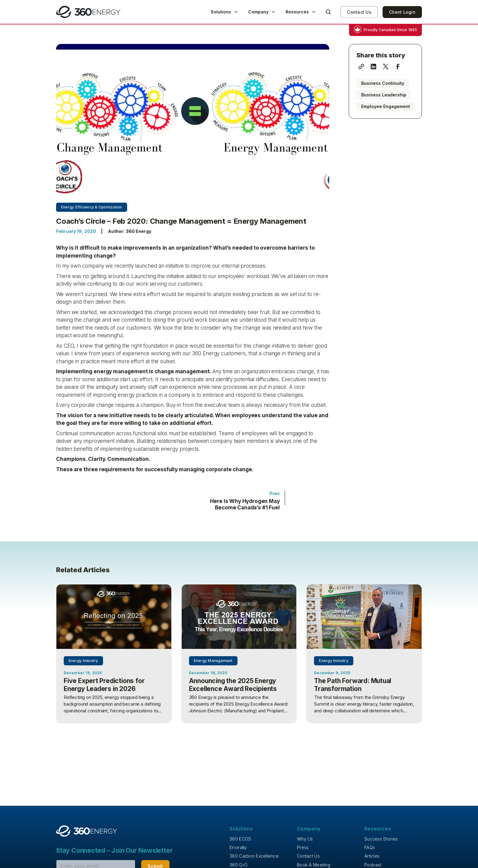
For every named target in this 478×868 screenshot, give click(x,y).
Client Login (402, 12)
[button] (225, 12)
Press (303, 847)
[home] (88, 12)
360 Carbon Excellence (254, 856)
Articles (372, 856)
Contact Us (359, 12)
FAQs (370, 847)
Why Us (305, 839)
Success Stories (381, 839)
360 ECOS (240, 839)
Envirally (238, 847)
